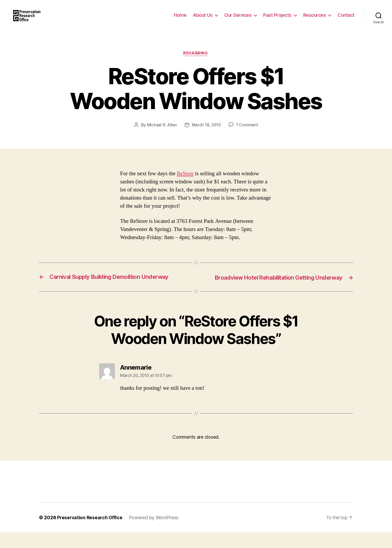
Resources (315, 19)
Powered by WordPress (155, 533)
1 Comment (248, 133)
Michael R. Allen (161, 133)
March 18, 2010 (206, 133)
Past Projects (277, 19)
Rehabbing (196, 61)
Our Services (238, 19)
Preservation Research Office (90, 533)
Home (180, 19)
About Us (203, 19)
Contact (346, 19)
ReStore (186, 182)
